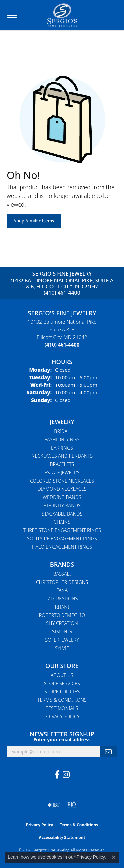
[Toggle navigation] (12, 15)
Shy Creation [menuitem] (62, 623)
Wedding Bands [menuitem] (62, 497)
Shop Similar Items (34, 221)
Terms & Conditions (62, 700)
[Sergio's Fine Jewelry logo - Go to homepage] (62, 15)
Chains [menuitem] (62, 522)
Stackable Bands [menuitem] (62, 514)
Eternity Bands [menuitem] (62, 505)
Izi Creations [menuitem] (62, 599)
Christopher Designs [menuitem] (62, 582)
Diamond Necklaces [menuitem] (62, 489)
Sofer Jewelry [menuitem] (62, 640)
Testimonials (62, 708)
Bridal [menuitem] (62, 431)
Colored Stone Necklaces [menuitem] (62, 481)
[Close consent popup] (114, 857)
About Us (62, 675)
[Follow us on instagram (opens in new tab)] (66, 775)
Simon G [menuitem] (62, 632)
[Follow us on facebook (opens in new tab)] (57, 775)
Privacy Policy (62, 716)
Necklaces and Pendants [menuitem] (62, 456)
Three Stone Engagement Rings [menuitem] (62, 530)
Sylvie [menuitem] (62, 648)
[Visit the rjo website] (72, 805)
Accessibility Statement (62, 837)
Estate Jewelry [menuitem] (62, 472)
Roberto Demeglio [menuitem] (62, 615)
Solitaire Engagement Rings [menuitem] (62, 538)
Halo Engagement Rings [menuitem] (62, 547)
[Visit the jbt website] (54, 805)
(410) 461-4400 (62, 293)
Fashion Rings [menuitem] (62, 439)
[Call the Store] (62, 345)
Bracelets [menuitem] (62, 464)
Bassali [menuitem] (62, 574)
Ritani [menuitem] (62, 607)
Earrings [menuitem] (62, 448)
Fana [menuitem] (62, 590)
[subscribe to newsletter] (108, 752)
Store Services (62, 683)
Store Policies (62, 692)
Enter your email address (62, 739)
